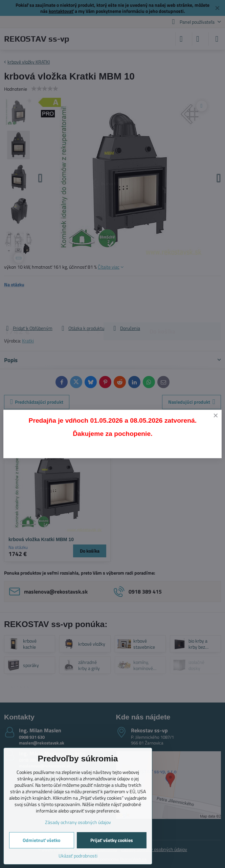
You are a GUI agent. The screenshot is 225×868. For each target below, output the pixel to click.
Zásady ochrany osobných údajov (78, 822)
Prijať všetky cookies (112, 840)
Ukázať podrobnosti (78, 856)
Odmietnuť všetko (41, 840)
